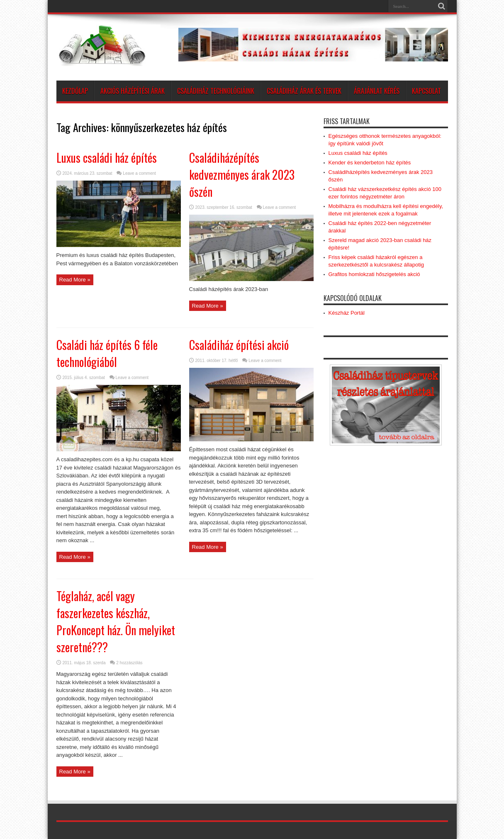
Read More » (75, 280)
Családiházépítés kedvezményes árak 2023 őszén (242, 175)
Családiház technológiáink (216, 91)
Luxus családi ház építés (107, 158)
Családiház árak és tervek (304, 91)
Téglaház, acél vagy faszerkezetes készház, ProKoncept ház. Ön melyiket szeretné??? (116, 621)
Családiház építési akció (239, 345)
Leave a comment (139, 173)
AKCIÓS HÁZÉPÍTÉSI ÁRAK (133, 91)
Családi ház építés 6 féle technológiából (107, 353)
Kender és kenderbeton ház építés (370, 163)
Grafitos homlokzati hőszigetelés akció (374, 274)
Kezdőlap (75, 91)
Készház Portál (347, 313)
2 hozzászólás (129, 663)
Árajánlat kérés (377, 91)
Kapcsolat (426, 91)
